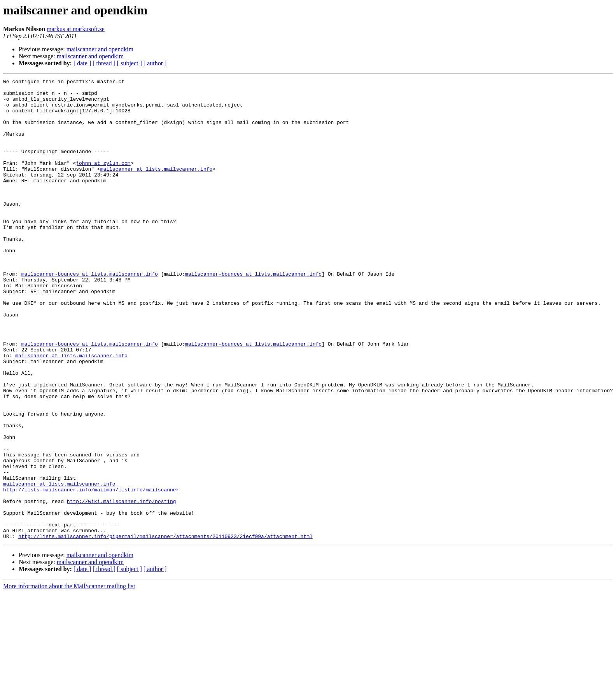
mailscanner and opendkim (100, 49)
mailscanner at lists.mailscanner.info (157, 187)
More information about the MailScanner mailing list (69, 678)
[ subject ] (129, 63)
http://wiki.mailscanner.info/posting (122, 586)
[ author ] (155, 63)
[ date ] (82, 63)
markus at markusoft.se (76, 29)
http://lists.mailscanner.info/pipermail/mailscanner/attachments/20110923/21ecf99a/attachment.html (165, 628)
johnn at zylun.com (103, 180)
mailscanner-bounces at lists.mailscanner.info (90, 313)
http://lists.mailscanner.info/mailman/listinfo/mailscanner (91, 572)
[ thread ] (104, 63)
